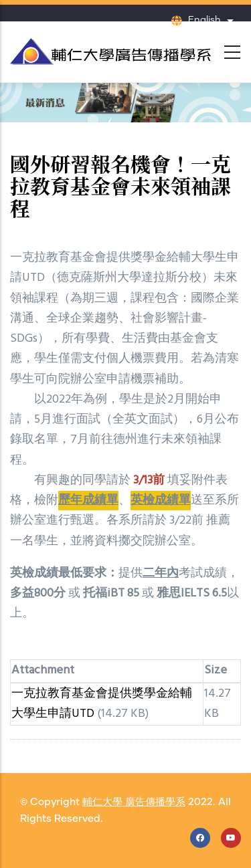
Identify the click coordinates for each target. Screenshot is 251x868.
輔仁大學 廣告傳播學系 (134, 802)
